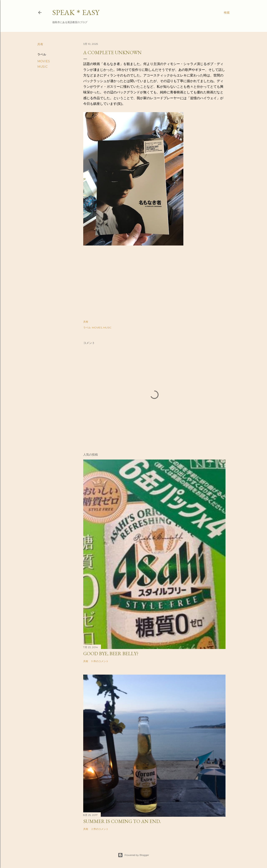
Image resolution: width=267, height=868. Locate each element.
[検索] (227, 13)
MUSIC (42, 67)
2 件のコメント (100, 829)
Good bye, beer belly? (111, 653)
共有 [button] (40, 44)
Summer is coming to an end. (122, 821)
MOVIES (44, 61)
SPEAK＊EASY (76, 12)
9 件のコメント (100, 661)
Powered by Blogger (133, 855)
